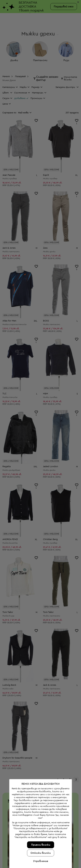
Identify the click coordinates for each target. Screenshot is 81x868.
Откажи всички (40, 811)
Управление (40, 819)
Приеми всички (40, 803)
